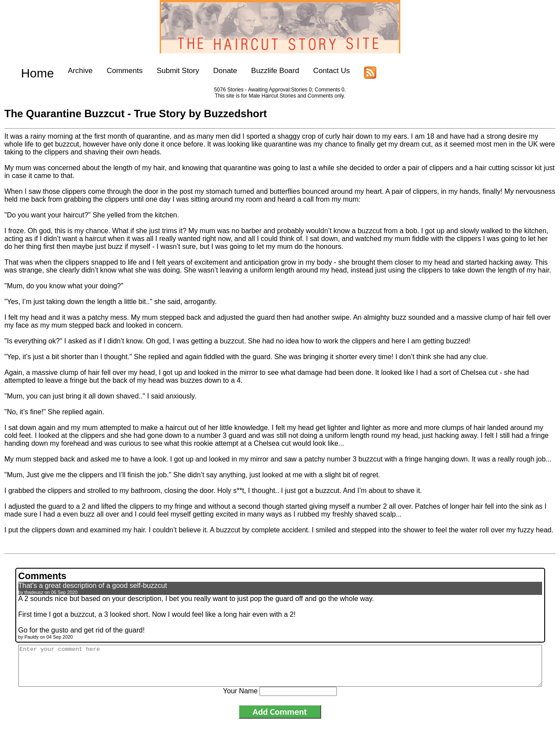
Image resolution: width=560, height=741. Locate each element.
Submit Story (165, 71)
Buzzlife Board (262, 71)
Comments (112, 71)
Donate (212, 71)
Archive (67, 71)
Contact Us (318, 71)
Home (31, 71)
